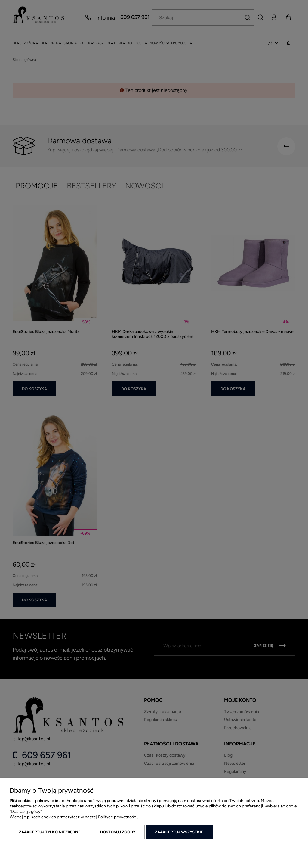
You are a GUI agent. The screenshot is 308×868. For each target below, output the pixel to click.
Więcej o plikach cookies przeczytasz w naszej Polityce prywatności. (74, 817)
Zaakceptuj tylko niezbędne (50, 832)
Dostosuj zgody (118, 832)
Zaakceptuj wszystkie (179, 832)
